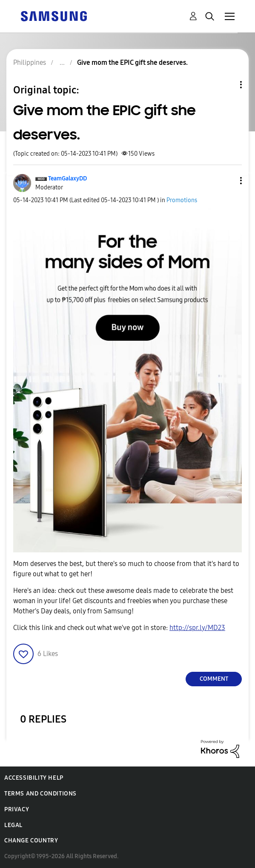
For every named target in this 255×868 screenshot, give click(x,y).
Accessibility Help (34, 778)
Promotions (182, 200)
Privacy (17, 809)
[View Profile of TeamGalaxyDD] (67, 179)
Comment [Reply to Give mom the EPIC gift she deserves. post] (214, 679)
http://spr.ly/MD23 (197, 628)
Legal (13, 825)
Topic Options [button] (226, 85)
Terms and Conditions (40, 794)
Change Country (31, 840)
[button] (227, 181)
